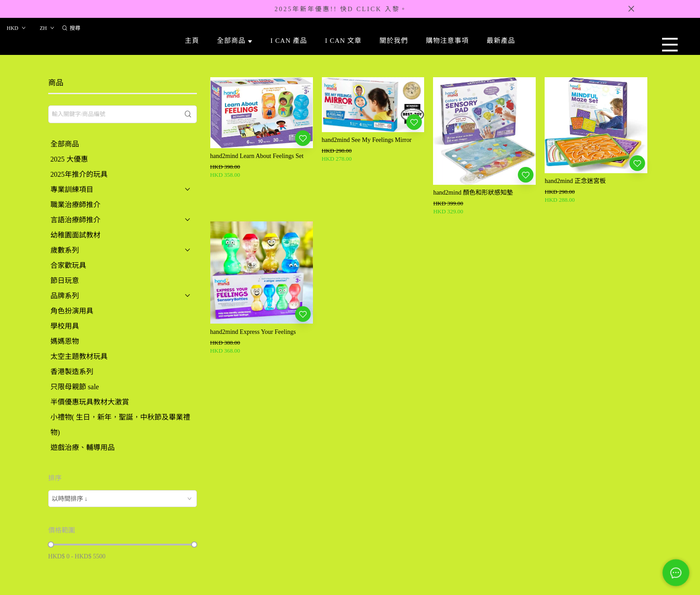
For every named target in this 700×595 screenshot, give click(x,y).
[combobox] (123, 499)
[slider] (51, 545)
